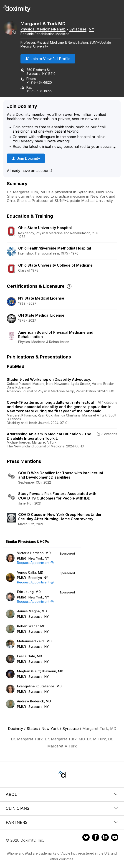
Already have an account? (30, 171)
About (62, 794)
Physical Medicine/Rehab (43, 29)
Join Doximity (26, 158)
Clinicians (62, 808)
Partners (62, 822)
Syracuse (78, 29)
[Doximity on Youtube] (115, 838)
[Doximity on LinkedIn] (105, 838)
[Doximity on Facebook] (96, 838)
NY (91, 29)
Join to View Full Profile (48, 59)
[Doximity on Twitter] (86, 838)
